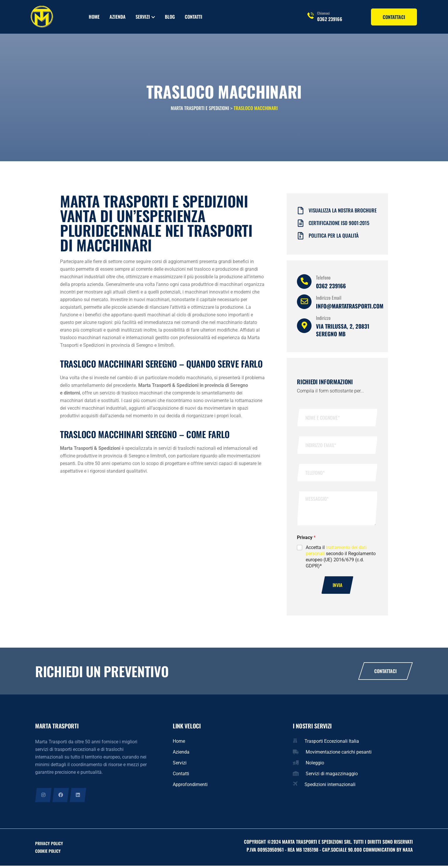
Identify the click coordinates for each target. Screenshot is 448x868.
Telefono (323, 279)
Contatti (194, 17)
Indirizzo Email (329, 299)
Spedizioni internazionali (330, 786)
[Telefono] (304, 283)
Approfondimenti (190, 786)
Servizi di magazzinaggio (332, 776)
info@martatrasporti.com (350, 308)
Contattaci (385, 673)
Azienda (118, 17)
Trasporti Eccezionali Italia (332, 743)
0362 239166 (330, 19)
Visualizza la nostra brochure (343, 212)
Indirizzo (323, 320)
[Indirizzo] (304, 327)
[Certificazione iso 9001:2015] (301, 225)
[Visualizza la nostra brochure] (301, 213)
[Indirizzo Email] (304, 303)
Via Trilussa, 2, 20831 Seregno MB (343, 332)
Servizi (143, 17)
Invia (337, 587)
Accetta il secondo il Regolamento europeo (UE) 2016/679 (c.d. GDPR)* (341, 558)
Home (94, 17)
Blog (170, 17)
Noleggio (315, 765)
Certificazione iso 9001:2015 (339, 225)
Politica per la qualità (334, 237)
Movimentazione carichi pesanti (339, 754)
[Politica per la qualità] (301, 238)
